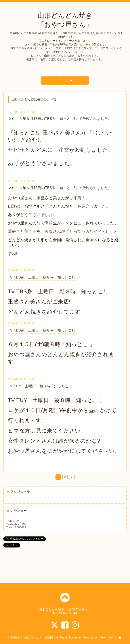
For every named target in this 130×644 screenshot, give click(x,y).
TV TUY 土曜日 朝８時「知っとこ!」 (41, 386)
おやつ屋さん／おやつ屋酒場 (36, 638)
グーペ (103, 638)
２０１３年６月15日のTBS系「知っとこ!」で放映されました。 (60, 119)
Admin (113, 638)
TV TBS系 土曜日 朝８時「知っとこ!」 (42, 277)
